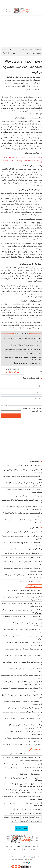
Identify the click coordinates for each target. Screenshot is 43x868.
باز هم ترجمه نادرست (32, 353)
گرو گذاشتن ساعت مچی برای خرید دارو (28, 496)
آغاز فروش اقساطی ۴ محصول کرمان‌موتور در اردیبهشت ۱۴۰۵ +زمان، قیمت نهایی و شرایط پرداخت (23, 759)
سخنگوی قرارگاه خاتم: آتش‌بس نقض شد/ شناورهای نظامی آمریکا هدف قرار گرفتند (23, 576)
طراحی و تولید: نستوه (21, 863)
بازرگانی (36, 749)
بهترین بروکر (16, 817)
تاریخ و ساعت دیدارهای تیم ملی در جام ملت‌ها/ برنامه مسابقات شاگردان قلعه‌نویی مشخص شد (24, 592)
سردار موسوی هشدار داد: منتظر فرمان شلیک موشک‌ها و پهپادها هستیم (24, 624)
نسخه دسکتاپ (21, 828)
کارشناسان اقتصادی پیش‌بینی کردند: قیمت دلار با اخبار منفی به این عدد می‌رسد (21, 690)
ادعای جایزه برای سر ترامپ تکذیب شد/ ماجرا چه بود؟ (23, 157)
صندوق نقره (27, 810)
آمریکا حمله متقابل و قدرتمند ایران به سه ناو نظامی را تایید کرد (23, 563)
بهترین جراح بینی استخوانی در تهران (31, 821)
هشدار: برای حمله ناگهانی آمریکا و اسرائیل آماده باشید (23, 466)
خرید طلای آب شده (36, 817)
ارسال (11, 415)
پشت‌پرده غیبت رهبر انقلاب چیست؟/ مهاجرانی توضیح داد (23, 162)
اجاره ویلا (38, 813)
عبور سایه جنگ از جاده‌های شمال (30, 774)
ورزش (31, 49)
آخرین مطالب (34, 586)
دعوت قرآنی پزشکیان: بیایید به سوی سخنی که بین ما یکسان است (22, 657)
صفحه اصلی (37, 49)
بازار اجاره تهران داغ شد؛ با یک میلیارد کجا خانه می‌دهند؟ (21, 349)
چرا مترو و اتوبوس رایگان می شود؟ (29, 581)
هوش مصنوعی (10, 810)
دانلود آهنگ (20, 813)
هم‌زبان (18, 846)
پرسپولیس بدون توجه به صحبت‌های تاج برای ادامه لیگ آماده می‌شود (22, 637)
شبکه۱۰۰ (36, 846)
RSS (9, 849)
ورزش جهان (24, 49)
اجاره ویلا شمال (37, 810)
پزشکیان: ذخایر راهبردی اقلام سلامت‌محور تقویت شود (24, 708)
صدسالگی (27, 846)
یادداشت (33, 849)
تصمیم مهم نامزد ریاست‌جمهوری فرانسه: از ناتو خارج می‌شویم (21, 745)
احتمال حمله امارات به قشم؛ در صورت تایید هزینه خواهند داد (21, 549)
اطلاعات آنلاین (22, 10)
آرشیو (16, 849)
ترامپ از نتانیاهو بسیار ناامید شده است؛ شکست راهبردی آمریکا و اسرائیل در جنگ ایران (22, 605)
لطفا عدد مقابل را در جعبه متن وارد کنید (33, 410)
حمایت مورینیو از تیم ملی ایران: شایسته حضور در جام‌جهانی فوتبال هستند (23, 703)
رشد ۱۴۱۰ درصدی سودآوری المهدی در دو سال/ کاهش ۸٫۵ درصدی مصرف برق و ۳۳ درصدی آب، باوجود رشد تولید (23, 791)
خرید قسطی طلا (29, 813)
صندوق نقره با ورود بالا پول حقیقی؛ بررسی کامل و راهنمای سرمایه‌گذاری (23, 779)
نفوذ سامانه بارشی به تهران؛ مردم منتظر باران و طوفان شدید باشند (22, 670)
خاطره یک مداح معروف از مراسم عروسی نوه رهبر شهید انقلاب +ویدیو (23, 358)
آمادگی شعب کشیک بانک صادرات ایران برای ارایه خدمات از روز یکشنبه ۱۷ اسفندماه (22, 798)
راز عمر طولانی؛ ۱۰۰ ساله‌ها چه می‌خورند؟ (26, 363)
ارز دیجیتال (7, 817)
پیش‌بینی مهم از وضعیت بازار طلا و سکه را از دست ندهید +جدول (24, 650)
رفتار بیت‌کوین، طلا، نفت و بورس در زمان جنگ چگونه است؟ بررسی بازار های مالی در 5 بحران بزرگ (23, 785)
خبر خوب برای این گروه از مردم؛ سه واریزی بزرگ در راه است (22, 553)
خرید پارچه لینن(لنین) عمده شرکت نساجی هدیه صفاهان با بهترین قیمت (22, 804)
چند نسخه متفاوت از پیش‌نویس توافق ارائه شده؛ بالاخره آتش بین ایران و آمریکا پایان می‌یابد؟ (22, 508)
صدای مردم (8, 846)
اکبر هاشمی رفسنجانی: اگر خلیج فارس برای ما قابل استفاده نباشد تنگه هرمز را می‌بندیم (23, 484)
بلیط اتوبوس (15, 821)
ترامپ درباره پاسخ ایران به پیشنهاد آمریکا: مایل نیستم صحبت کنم (22, 502)
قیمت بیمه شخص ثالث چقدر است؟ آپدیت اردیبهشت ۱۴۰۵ (22, 764)
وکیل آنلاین (19, 810)
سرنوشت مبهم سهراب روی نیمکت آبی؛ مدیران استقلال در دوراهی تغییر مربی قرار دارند (24, 739)
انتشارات (24, 849)
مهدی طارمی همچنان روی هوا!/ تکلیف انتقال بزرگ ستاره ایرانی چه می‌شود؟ (22, 67)
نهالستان (12, 813)
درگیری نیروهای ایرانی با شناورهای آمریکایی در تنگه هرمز (23, 557)
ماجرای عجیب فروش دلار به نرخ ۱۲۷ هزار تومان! (24, 345)
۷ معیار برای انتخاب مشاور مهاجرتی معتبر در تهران (24, 754)
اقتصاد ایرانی (25, 817)
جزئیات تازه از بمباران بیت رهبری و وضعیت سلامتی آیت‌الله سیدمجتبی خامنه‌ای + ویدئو (23, 521)
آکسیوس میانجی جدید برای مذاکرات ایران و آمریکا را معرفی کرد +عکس (22, 618)
